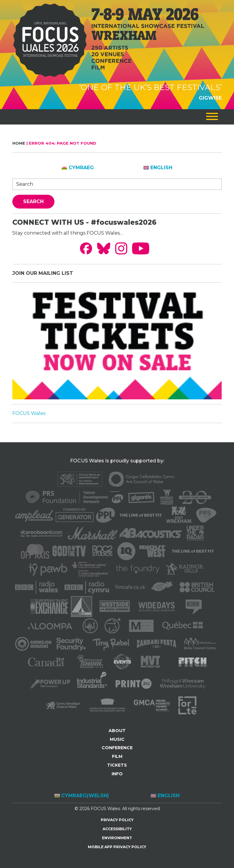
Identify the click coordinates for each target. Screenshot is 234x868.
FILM (117, 756)
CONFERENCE (117, 748)
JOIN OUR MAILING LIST (43, 273)
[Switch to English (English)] (165, 796)
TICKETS (117, 765)
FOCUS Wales (29, 413)
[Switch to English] (158, 168)
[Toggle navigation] (212, 117)
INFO (117, 774)
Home (19, 143)
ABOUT (117, 731)
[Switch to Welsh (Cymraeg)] (82, 796)
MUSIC (117, 739)
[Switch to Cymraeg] (78, 168)
